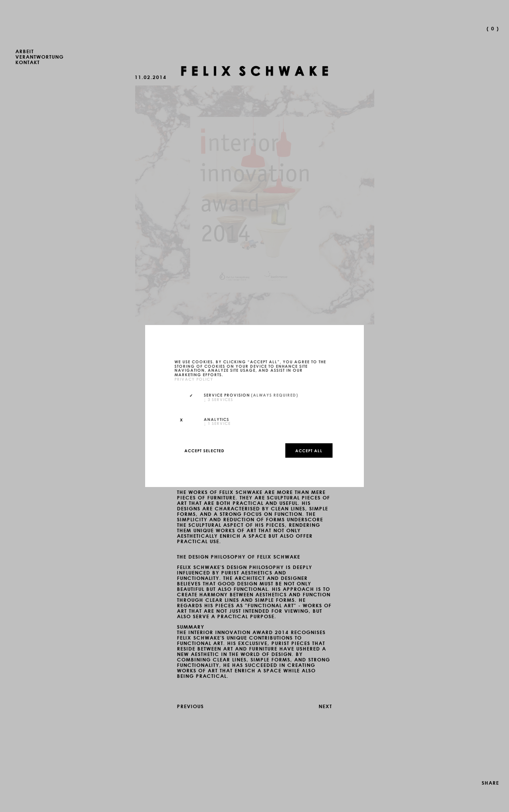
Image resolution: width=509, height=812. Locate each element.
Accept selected (205, 450)
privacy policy (194, 379)
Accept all (309, 450)
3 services (218, 399)
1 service (217, 423)
